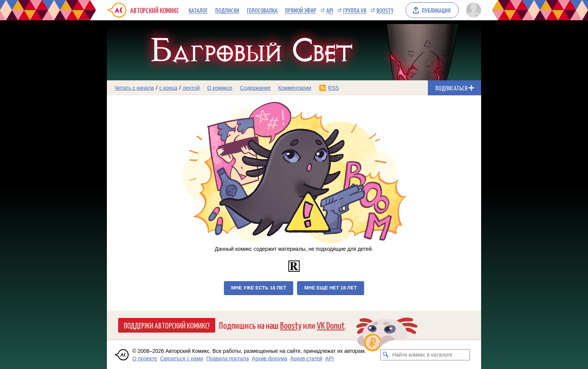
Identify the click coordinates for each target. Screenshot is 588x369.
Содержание (255, 88)
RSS (334, 88)
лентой (191, 88)
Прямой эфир (301, 10)
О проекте (145, 358)
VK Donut (331, 325)
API (330, 10)
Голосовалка (262, 10)
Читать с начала (134, 88)
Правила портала (228, 358)
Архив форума (270, 358)
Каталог (198, 10)
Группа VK (355, 10)
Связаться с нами (182, 358)
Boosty (385, 10)
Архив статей (306, 358)
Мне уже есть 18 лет (259, 288)
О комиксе (220, 88)
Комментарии (295, 88)
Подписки (227, 10)
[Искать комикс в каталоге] (386, 355)
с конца (169, 88)
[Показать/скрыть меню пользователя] (472, 10)
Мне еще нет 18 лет (330, 288)
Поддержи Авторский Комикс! (167, 325)
